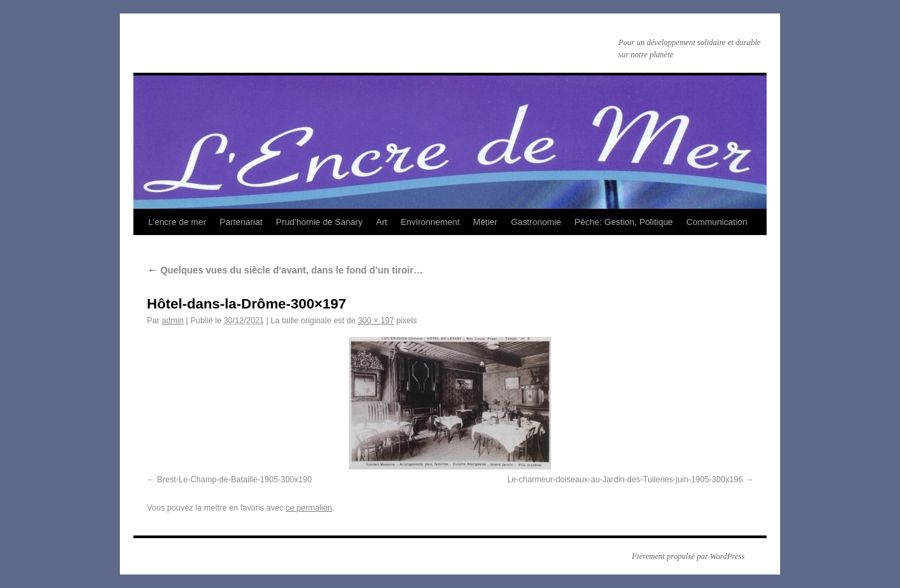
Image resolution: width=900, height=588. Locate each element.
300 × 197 (376, 321)
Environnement (430, 222)
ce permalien (309, 508)
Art (382, 222)
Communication (717, 222)
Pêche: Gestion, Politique (624, 222)
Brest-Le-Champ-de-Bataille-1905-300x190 (234, 480)
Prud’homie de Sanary (320, 222)
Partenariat (241, 222)
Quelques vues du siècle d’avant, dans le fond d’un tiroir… (285, 270)
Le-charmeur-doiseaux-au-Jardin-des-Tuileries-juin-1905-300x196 (625, 480)
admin (173, 321)
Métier (485, 222)
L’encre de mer (177, 222)
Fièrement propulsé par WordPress (688, 556)
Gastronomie (536, 222)
